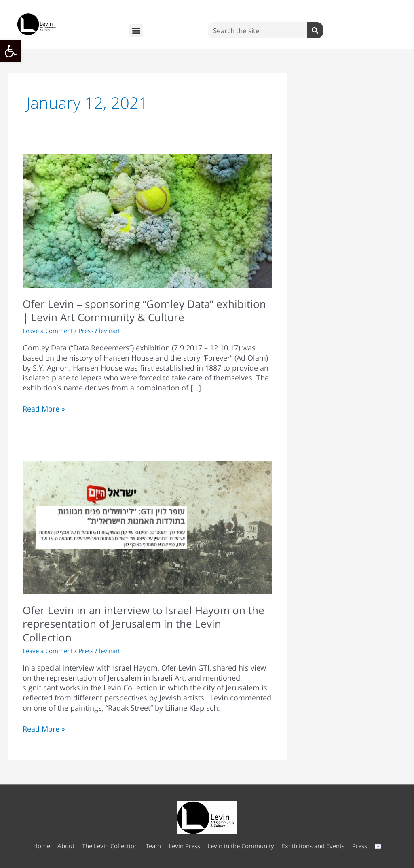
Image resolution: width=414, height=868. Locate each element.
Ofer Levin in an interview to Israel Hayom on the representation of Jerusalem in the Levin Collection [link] (144, 624)
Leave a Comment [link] (48, 331)
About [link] (66, 846)
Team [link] (153, 846)
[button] (136, 31)
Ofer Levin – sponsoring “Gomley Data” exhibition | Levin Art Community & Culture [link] (144, 311)
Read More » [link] (44, 409)
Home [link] (41, 846)
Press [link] (86, 331)
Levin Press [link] (184, 846)
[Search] (315, 30)
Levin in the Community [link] (241, 846)
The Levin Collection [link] (110, 846)
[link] (11, 51)
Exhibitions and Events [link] (314, 846)
